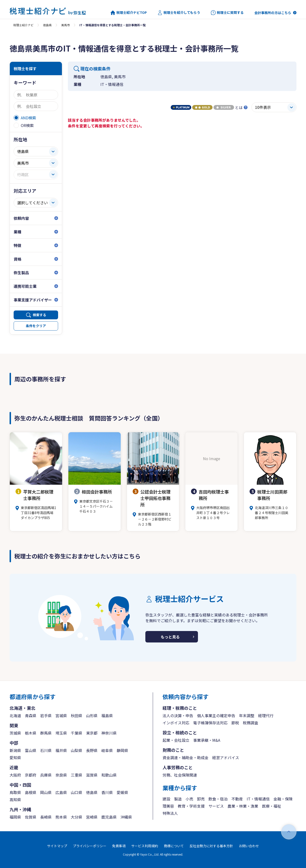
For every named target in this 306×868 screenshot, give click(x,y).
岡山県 (46, 792)
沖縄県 (126, 817)
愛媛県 (122, 792)
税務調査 (251, 723)
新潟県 (15, 750)
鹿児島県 (109, 817)
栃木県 (31, 733)
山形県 (92, 715)
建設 (166, 799)
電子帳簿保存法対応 (210, 723)
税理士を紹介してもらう (179, 13)
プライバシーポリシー (90, 846)
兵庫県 (46, 775)
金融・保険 (283, 799)
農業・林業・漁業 (243, 806)
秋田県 (76, 715)
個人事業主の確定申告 (216, 715)
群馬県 (46, 733)
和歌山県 (109, 775)
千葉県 (76, 733)
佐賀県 (31, 817)
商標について (174, 846)
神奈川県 (109, 733)
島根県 (31, 792)
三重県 (76, 775)
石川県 (46, 750)
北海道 (15, 715)
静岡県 (122, 750)
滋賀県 (92, 775)
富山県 (31, 750)
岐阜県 (107, 750)
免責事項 (119, 846)
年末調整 (247, 715)
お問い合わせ (249, 846)
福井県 (61, 750)
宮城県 (61, 715)
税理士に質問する (227, 13)
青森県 (31, 715)
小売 (189, 799)
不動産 (237, 799)
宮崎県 (92, 817)
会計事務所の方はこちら (273, 13)
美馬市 (66, 25)
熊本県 (61, 817)
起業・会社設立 (176, 740)
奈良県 (61, 775)
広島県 (61, 792)
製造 (178, 799)
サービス (216, 806)
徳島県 (47, 25)
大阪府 (15, 775)
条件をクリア (36, 326)
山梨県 (76, 750)
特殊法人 (170, 813)
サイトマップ (57, 846)
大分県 (76, 817)
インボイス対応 (176, 723)
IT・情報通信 (258, 799)
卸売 (201, 799)
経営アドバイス (226, 758)
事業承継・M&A (207, 740)
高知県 (15, 800)
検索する (39, 315)
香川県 (107, 792)
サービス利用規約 (145, 846)
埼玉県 (61, 733)
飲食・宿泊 (218, 799)
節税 (235, 723)
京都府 (31, 775)
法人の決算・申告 (178, 715)
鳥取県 (15, 792)
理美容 (168, 806)
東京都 (92, 733)
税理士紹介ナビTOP (129, 13)
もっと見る (170, 637)
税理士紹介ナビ (23, 25)
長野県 (92, 750)
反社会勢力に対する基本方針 (211, 846)
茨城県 (15, 733)
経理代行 (266, 715)
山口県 (76, 792)
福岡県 (15, 817)
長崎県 (46, 817)
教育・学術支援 (191, 806)
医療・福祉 (272, 806)
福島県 (107, 715)
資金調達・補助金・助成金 (186, 758)
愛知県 (15, 758)
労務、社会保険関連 (180, 775)
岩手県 (46, 715)
